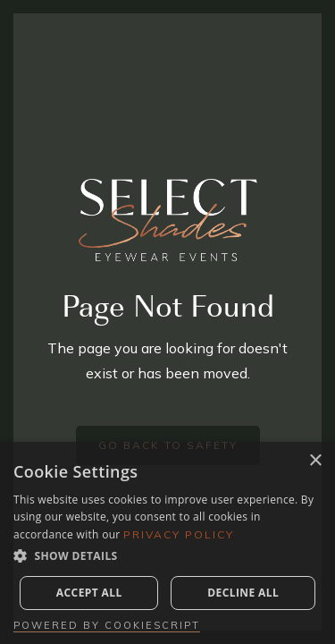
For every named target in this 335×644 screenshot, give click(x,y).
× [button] (315, 461)
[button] (167, 556)
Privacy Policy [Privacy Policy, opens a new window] (179, 534)
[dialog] (167, 543)
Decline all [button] (243, 593)
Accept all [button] (89, 593)
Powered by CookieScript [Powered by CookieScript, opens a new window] (107, 625)
